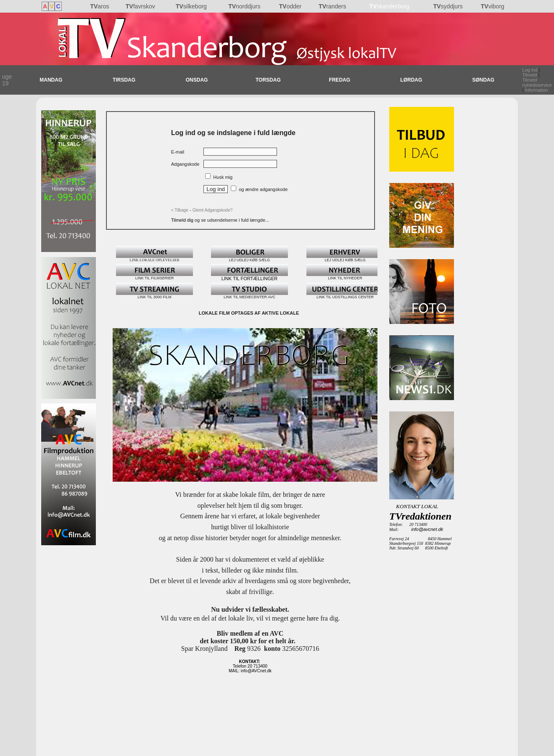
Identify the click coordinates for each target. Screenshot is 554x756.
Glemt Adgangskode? (213, 210)
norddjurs (244, 6)
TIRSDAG (124, 80)
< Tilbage (180, 210)
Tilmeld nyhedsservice (537, 82)
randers (332, 6)
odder (290, 6)
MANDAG (51, 80)
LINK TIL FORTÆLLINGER (249, 276)
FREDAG (339, 80)
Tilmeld (530, 75)
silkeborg (191, 6)
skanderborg (389, 6)
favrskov (140, 6)
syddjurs (448, 6)
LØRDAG (411, 80)
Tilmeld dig (183, 220)
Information (536, 90)
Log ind (530, 70)
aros (99, 6)
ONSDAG (197, 80)
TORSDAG (268, 80)
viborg (493, 6)
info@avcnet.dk (427, 529)
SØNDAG (483, 80)
